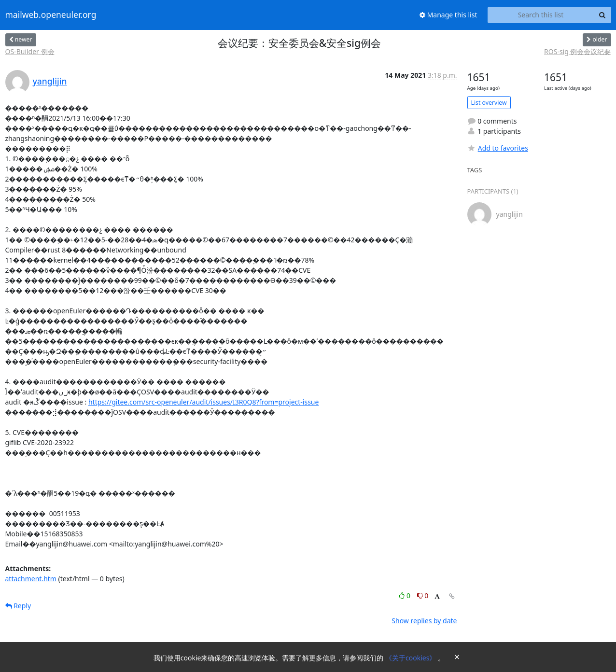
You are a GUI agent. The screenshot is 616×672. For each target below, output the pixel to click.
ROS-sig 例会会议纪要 (577, 51)
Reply (18, 606)
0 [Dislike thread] (423, 595)
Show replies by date (424, 621)
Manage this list (448, 15)
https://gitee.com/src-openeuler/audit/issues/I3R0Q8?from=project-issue (203, 402)
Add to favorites (498, 148)
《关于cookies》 (412, 658)
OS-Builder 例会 (30, 51)
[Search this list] (541, 15)
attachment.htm (31, 579)
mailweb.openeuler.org (51, 15)
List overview (489, 103)
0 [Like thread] (405, 595)
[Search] (602, 15)
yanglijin (50, 81)
